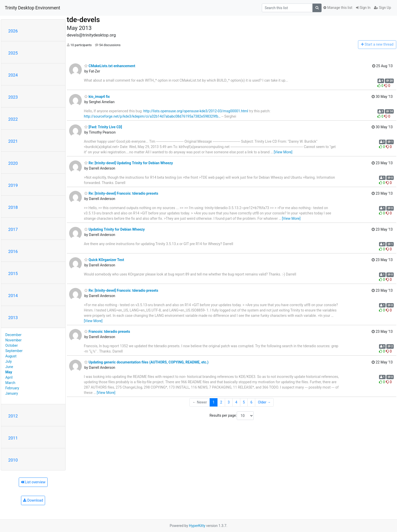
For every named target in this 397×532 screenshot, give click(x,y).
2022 (13, 119)
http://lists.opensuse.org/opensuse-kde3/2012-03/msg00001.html (196, 111)
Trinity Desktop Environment (32, 8)
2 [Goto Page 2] (221, 402)
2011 (13, 438)
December (13, 335)
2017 (13, 229)
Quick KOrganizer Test (104, 260)
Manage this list (338, 8)
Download (33, 500)
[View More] (283, 152)
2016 (13, 251)
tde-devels (83, 20)
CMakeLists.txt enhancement (110, 66)
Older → (264, 402)
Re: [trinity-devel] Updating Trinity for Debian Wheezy (128, 163)
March (10, 383)
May (9, 372)
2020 (13, 163)
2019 (13, 185)
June (9, 367)
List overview (33, 482)
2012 (13, 416)
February (12, 388)
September (14, 351)
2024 (13, 75)
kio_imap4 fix (97, 97)
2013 (13, 318)
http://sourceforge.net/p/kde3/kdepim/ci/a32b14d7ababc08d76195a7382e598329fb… (152, 116)
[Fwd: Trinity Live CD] (103, 127)
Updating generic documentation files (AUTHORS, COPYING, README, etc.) (146, 362)
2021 (13, 141)
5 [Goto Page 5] (244, 402)
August (11, 356)
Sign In (363, 8)
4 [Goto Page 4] (236, 402)
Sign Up (382, 8)
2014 (13, 296)
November (13, 340)
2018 (13, 207)
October (12, 345)
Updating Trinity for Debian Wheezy (114, 229)
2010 (13, 460)
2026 (13, 31)
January (12, 393)
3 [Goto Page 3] (229, 402)
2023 (13, 97)
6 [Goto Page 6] (251, 402)
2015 (13, 273)
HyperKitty (197, 526)
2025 (13, 53)
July (8, 361)
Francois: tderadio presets (107, 332)
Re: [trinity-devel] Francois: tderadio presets (121, 193)
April (9, 377)
